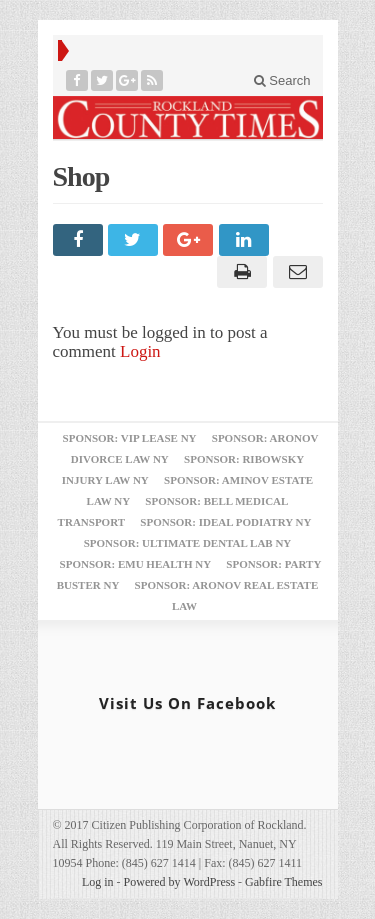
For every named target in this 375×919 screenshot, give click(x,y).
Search (282, 80)
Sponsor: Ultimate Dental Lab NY (188, 543)
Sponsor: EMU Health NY (135, 564)
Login (140, 351)
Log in (98, 882)
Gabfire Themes (283, 882)
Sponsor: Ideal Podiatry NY (225, 522)
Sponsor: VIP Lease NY (130, 438)
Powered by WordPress (179, 882)
